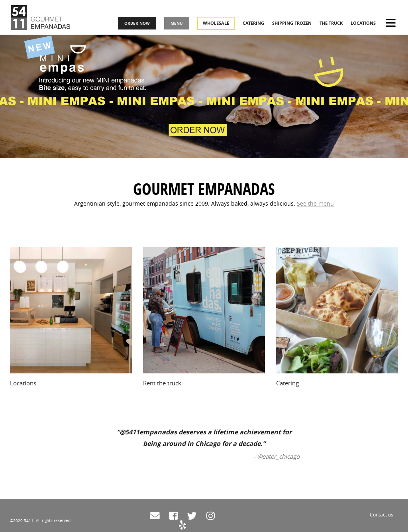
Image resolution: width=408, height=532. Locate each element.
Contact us (382, 514)
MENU (179, 24)
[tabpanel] (204, 79)
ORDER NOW (139, 24)
